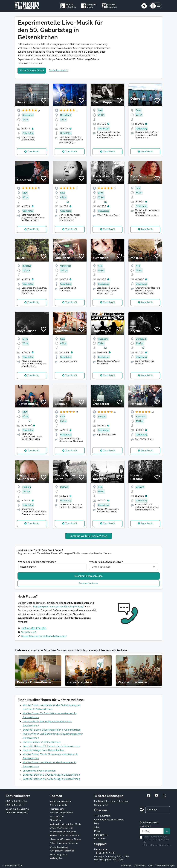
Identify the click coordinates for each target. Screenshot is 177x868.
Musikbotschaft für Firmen (63, 832)
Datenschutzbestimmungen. (157, 845)
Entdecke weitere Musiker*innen (88, 536)
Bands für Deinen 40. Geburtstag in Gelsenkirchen (51, 779)
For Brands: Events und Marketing (111, 801)
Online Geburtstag (59, 847)
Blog (97, 823)
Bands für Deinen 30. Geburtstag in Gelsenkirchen (51, 775)
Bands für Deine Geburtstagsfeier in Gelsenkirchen (52, 730)
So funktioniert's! (59, 70)
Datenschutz (140, 866)
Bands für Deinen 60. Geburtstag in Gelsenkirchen (51, 746)
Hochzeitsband (57, 809)
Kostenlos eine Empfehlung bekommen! (44, 636)
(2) (105, 348)
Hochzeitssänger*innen (61, 813)
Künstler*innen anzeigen (88, 576)
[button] (156, 6)
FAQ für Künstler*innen (17, 801)
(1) (105, 202)
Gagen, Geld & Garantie (17, 809)
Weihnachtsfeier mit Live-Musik (65, 824)
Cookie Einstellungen (165, 866)
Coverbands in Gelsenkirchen (39, 771)
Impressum (126, 866)
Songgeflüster (101, 805)
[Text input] (152, 831)
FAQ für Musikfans (15, 805)
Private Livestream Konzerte (64, 843)
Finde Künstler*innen (32, 71)
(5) (68, 202)
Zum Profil (33, 152)
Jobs (96, 827)
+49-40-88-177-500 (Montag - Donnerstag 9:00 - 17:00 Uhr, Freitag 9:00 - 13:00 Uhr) (112, 856)
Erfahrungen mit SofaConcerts (109, 820)
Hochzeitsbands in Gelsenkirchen (41, 742)
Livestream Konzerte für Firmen (65, 839)
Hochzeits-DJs (57, 816)
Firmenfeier (55, 820)
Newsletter (100, 839)
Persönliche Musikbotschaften (65, 835)
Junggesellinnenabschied (62, 851)
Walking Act (56, 858)
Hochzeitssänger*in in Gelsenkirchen (44, 750)
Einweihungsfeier (58, 855)
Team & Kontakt (102, 816)
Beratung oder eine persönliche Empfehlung (58, 607)
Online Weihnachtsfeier (61, 828)
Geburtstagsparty (59, 805)
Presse (98, 831)
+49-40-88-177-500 (34, 628)
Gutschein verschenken (17, 813)
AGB (150, 866)
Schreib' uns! (29, 632)
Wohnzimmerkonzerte (61, 801)
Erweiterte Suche (88, 583)
